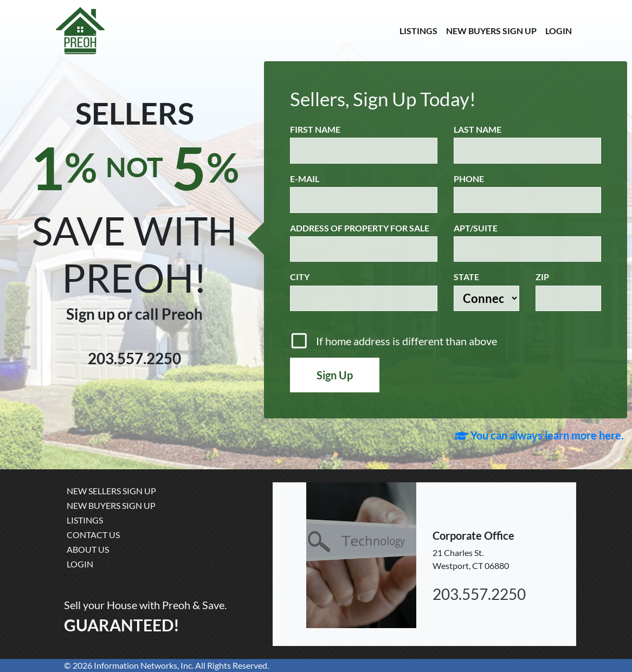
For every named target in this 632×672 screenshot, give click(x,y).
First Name (315, 129)
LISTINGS (418, 31)
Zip (542, 277)
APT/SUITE (476, 228)
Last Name (478, 129)
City (300, 277)
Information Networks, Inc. (144, 665)
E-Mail (305, 179)
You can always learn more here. (539, 435)
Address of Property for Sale (360, 228)
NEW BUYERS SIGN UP (491, 31)
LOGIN (559, 31)
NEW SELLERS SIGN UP (111, 491)
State (466, 277)
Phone (469, 179)
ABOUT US (88, 549)
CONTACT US (93, 535)
